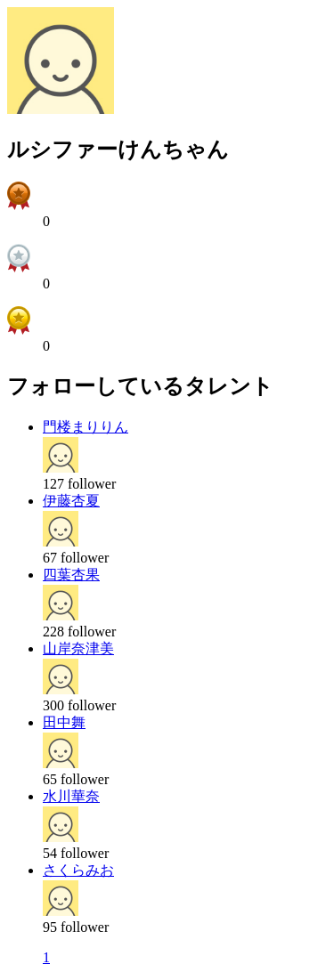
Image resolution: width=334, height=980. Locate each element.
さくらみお (78, 870)
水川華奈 (71, 796)
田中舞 (64, 722)
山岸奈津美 (78, 648)
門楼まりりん (86, 427)
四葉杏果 (71, 575)
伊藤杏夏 (71, 501)
